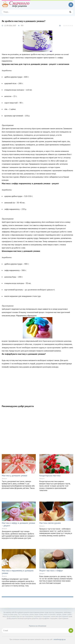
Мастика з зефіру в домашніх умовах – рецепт (18, 524)
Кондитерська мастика (50, 476)
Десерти (4, 479)
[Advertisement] (37, 385)
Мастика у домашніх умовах (15, 476)
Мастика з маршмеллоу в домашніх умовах (18, 572)
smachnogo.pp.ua (60, 639)
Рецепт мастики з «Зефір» (51, 571)
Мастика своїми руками (50, 523)
